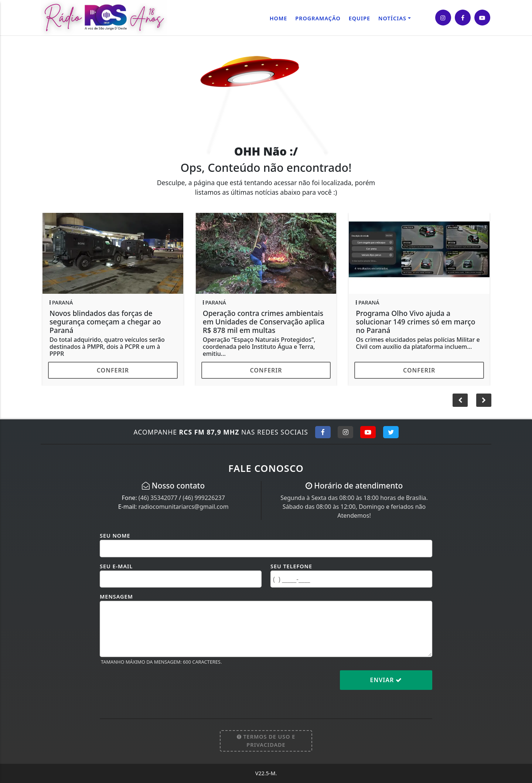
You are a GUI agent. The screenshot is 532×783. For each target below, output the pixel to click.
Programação (318, 18)
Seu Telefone (291, 566)
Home (279, 18)
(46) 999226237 (204, 498)
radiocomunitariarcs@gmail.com (183, 507)
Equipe (359, 18)
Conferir (113, 370)
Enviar (386, 680)
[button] (484, 400)
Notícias (392, 18)
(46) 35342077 (158, 498)
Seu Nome (115, 536)
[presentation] (156, 686)
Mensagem (116, 597)
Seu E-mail (116, 566)
